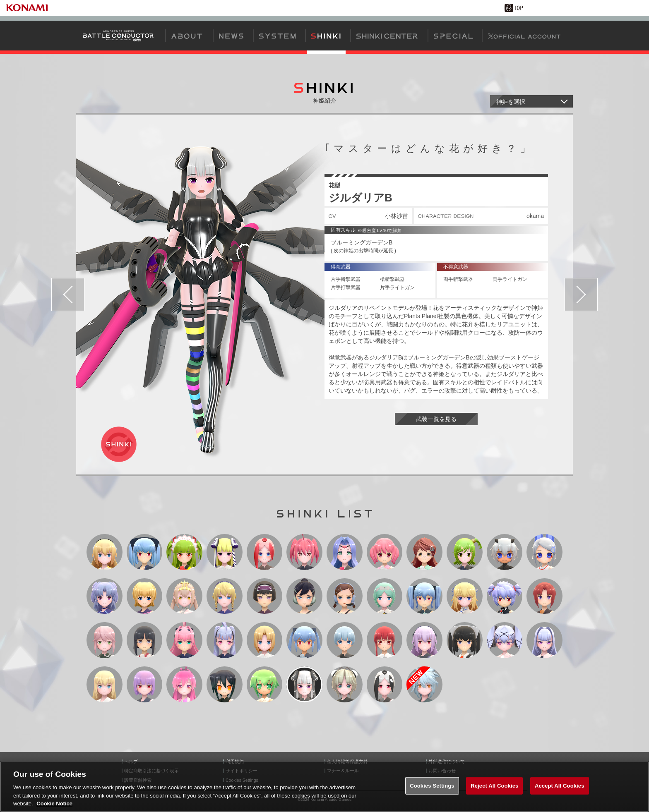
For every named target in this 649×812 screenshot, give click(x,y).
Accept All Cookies (560, 786)
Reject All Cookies (494, 786)
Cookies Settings (432, 786)
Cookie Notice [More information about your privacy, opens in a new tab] (54, 804)
